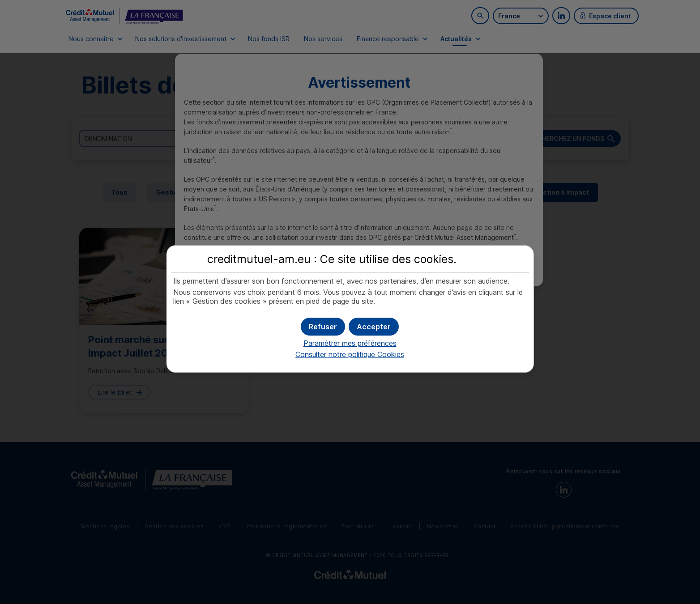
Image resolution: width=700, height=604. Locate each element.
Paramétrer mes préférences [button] (350, 343)
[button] (374, 327)
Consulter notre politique (350, 354)
